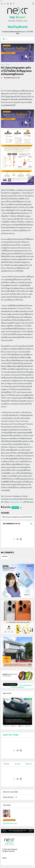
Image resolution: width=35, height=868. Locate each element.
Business (8, 64)
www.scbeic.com (16, 502)
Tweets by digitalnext (18, 687)
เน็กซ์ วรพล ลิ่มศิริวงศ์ (9, 820)
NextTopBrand (18, 27)
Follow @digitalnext (26, 685)
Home (2, 64)
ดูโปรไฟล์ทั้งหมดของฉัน (10, 823)
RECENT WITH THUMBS (11, 735)
